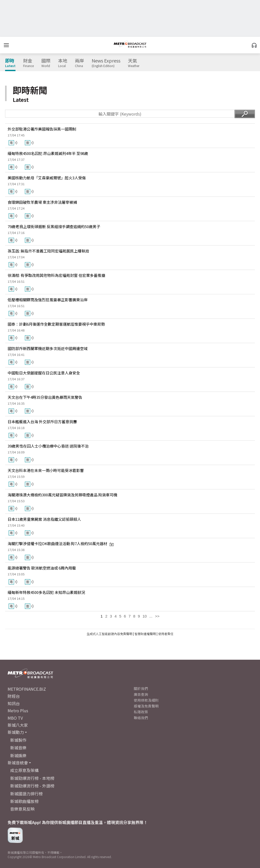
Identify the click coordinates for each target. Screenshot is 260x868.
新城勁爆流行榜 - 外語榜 (32, 786)
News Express (106, 63)
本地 (63, 63)
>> (157, 616)
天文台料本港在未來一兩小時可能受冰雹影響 (46, 470)
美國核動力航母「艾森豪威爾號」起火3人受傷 (47, 178)
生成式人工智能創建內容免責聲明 (109, 634)
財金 (28, 63)
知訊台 (14, 703)
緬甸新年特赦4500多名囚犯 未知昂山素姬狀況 (46, 592)
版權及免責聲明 (146, 706)
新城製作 (18, 740)
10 (145, 616)
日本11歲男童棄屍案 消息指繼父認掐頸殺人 (44, 519)
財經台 (14, 696)
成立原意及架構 (24, 770)
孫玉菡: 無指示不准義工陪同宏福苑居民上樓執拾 (48, 251)
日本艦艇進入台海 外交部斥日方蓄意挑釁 (42, 422)
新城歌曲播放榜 (24, 801)
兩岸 (79, 63)
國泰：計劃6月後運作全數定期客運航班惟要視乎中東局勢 (56, 324)
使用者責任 (166, 634)
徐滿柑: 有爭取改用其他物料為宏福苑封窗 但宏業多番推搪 (56, 275)
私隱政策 (141, 712)
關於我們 (141, 688)
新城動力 (16, 732)
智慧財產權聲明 (145, 634)
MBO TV (15, 718)
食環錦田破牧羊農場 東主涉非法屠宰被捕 (42, 202)
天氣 (134, 63)
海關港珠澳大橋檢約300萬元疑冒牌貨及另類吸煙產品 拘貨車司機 (62, 495)
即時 (10, 63)
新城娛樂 (18, 755)
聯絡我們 (141, 718)
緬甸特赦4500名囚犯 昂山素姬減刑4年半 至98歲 (48, 153)
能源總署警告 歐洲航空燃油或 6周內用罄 (42, 568)
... (151, 616)
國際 (46, 63)
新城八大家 (18, 725)
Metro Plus (18, 711)
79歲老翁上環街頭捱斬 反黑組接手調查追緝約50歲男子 (54, 226)
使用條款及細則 (146, 700)
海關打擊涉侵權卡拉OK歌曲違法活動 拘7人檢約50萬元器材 (61, 543)
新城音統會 (18, 763)
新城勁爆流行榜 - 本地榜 (32, 778)
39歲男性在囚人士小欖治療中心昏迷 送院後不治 (48, 446)
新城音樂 (18, 748)
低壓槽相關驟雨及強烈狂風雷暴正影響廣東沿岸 (48, 300)
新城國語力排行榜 (26, 794)
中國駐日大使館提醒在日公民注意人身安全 (44, 373)
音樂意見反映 (22, 809)
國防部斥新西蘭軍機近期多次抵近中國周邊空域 (48, 348)
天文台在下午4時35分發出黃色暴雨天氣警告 (45, 397)
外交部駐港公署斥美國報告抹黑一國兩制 (42, 129)
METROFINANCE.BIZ (27, 689)
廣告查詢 (141, 694)
